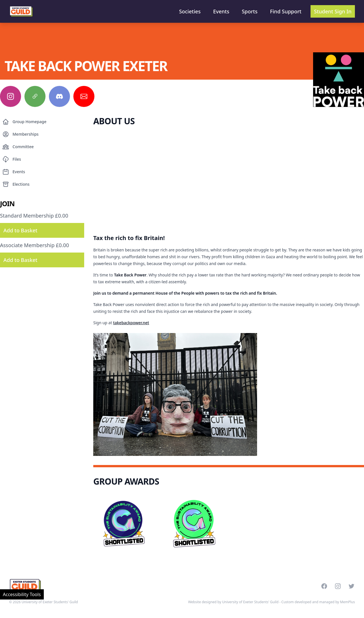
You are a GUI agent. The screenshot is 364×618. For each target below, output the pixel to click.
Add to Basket (20, 230)
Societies (190, 11)
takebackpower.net (131, 323)
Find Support (286, 11)
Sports (250, 11)
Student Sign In (333, 11)
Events (221, 11)
